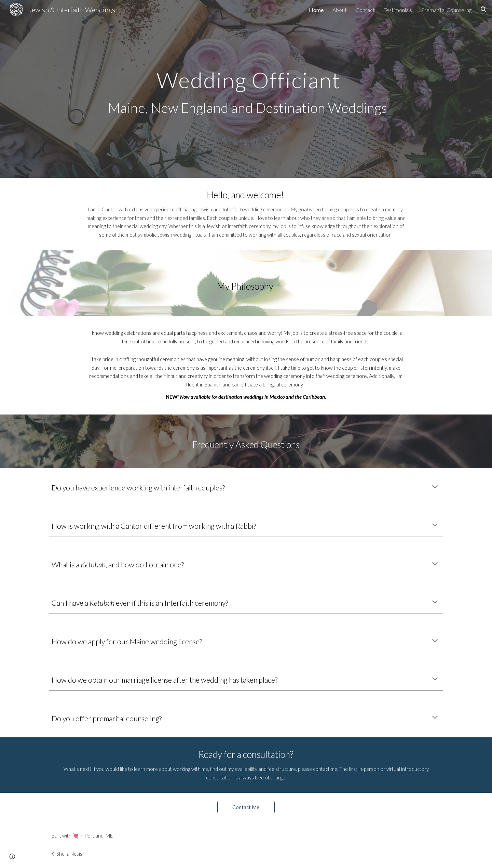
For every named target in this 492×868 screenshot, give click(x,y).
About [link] (340, 10)
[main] (246, 89)
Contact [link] (365, 10)
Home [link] (316, 10)
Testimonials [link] (398, 10)
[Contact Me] (246, 807)
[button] (484, 10)
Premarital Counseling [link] (446, 10)
